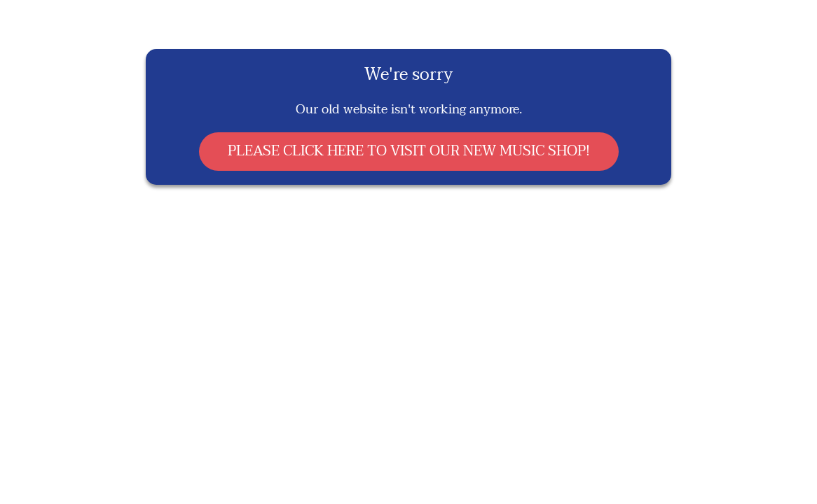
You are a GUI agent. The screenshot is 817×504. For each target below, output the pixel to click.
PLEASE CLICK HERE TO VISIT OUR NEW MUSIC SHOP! (409, 151)
